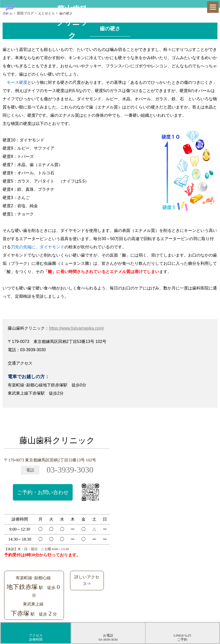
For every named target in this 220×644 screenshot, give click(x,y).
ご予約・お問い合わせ (43, 492)
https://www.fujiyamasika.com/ (76, 328)
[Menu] (213, 7)
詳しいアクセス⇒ (87, 580)
